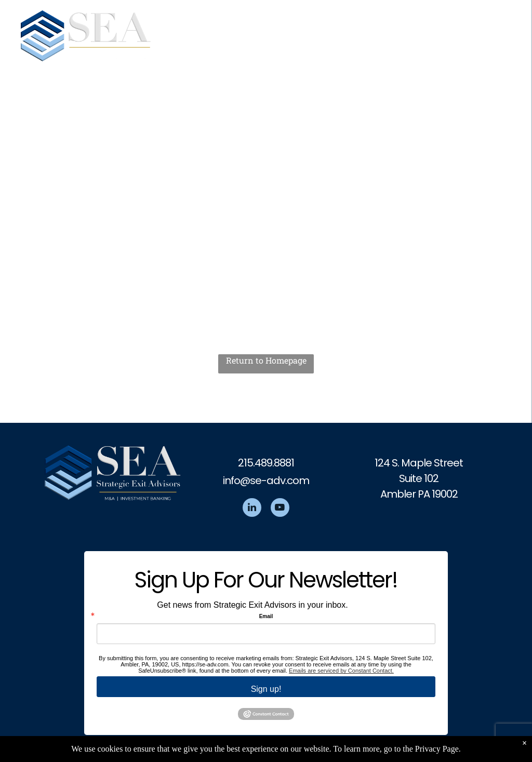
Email (266, 617)
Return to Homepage (266, 360)
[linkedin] (252, 509)
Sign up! (266, 689)
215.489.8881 (266, 463)
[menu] (509, 32)
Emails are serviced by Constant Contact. (341, 671)
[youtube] (280, 509)
